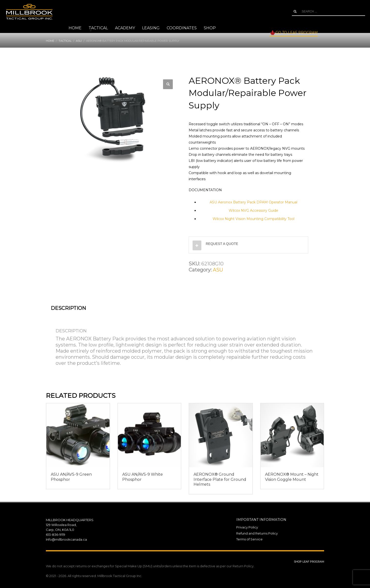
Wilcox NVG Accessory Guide (253, 210)
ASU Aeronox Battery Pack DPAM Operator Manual (253, 202)
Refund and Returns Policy (257, 533)
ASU (218, 270)
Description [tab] (68, 308)
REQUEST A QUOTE (222, 244)
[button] (168, 84)
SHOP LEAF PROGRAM (309, 562)
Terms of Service (249, 539)
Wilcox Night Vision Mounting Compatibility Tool (253, 219)
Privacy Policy (247, 527)
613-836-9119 (56, 535)
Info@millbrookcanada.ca (66, 539)
